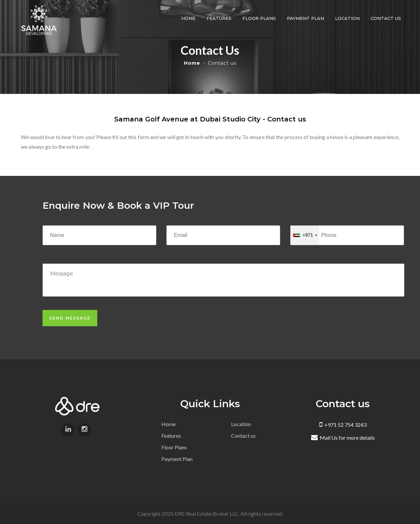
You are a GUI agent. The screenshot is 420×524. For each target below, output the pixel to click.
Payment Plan (306, 18)
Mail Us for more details (343, 438)
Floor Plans (260, 18)
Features (220, 18)
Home (189, 18)
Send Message (70, 318)
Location (348, 18)
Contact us (386, 18)
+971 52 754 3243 (343, 425)
